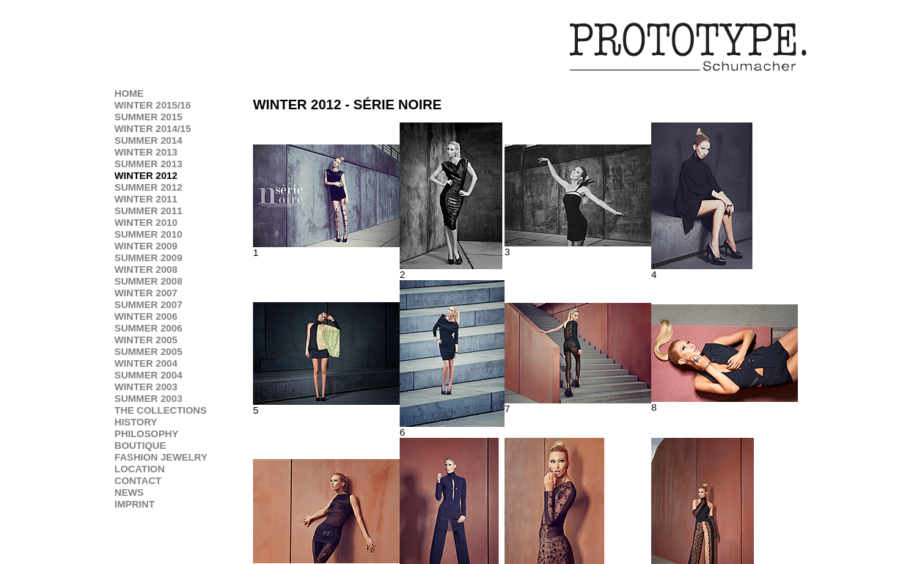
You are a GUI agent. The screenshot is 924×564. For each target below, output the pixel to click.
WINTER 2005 (146, 340)
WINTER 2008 (146, 270)
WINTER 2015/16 (153, 105)
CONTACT (138, 481)
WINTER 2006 (146, 316)
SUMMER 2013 (148, 164)
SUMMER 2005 (148, 352)
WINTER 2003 (146, 387)
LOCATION (140, 469)
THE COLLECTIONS (161, 410)
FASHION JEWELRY (161, 457)
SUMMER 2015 (148, 117)
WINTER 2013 (146, 152)
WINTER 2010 (146, 223)
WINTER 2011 (146, 199)
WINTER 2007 (146, 293)
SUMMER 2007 (148, 305)
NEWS (129, 492)
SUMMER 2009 (148, 258)
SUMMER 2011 (148, 211)
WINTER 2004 (146, 363)
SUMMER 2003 (148, 399)
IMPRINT (135, 504)
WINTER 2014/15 (153, 129)
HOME (129, 94)
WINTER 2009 (146, 246)
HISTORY (136, 422)
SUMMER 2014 (148, 140)
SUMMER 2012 (148, 187)
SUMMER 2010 (148, 234)
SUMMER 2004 (148, 375)
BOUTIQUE (140, 446)
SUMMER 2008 (148, 281)
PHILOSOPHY (146, 434)
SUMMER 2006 (148, 328)
